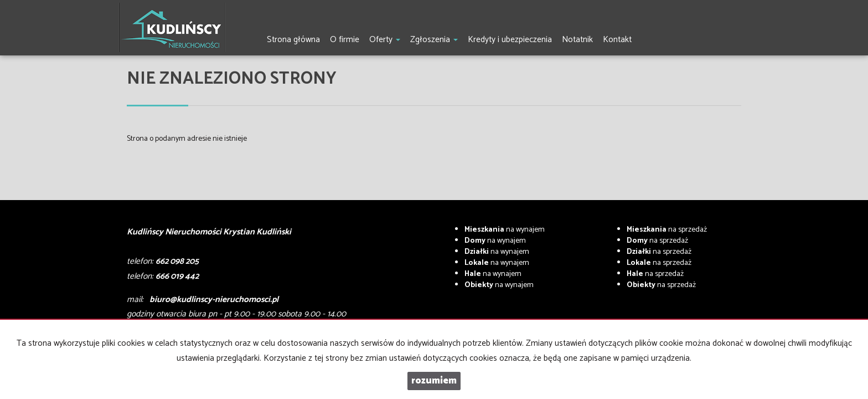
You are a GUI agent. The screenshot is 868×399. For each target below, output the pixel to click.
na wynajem (505, 230)
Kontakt (617, 40)
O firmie (345, 40)
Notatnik (577, 40)
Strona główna (293, 40)
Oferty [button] (385, 40)
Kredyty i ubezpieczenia (510, 40)
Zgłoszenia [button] (434, 40)
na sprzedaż (667, 230)
